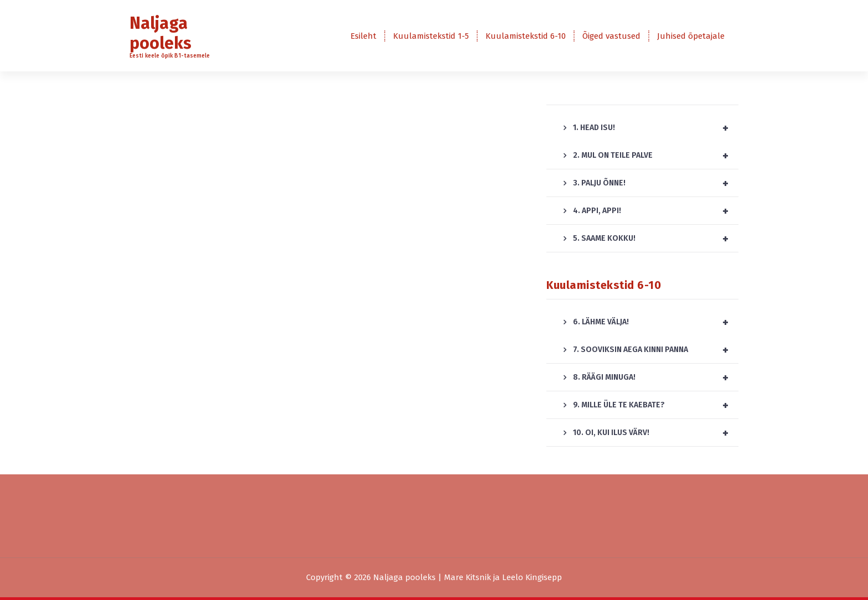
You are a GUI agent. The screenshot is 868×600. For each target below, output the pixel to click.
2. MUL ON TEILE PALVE (656, 156)
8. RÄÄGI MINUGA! (656, 377)
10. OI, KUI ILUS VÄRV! (656, 433)
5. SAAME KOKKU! (656, 239)
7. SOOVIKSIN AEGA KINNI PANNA (656, 350)
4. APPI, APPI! (656, 211)
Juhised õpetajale (691, 36)
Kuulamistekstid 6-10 (526, 36)
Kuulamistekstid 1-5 (431, 36)
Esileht (363, 36)
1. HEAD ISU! (656, 128)
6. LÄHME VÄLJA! (656, 322)
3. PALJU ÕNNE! (656, 183)
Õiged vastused (611, 36)
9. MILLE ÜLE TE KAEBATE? (656, 405)
